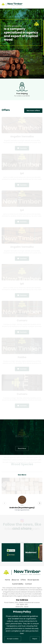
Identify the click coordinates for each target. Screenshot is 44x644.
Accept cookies (13, 639)
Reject (35, 639)
